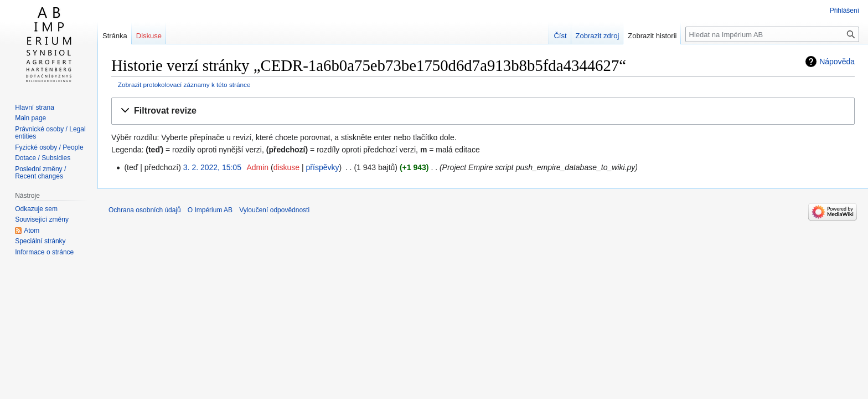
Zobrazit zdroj (598, 36)
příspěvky (323, 167)
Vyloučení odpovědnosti (274, 210)
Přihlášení (844, 11)
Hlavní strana (35, 108)
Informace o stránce (44, 252)
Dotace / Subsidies (43, 158)
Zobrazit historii (652, 36)
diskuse (286, 167)
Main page (30, 118)
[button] (483, 111)
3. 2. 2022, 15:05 (212, 167)
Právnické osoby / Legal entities (50, 133)
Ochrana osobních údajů (145, 210)
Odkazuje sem (36, 209)
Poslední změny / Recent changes (40, 173)
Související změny (42, 219)
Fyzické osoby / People (49, 147)
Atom (32, 231)
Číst (560, 36)
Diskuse (149, 36)
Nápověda (837, 62)
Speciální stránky (40, 241)
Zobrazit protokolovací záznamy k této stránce (184, 85)
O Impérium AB (210, 210)
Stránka (115, 36)
